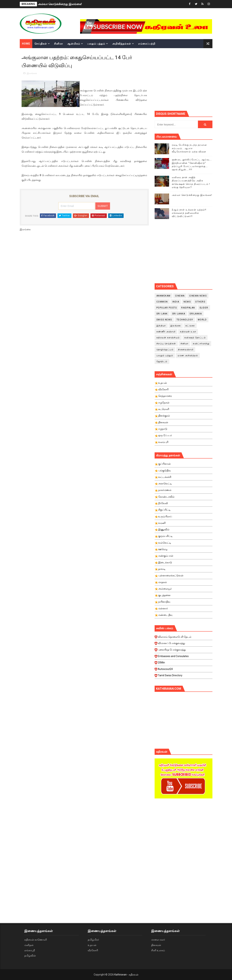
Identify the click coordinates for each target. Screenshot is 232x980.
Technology (185, 320)
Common (162, 302)
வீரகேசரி (93, 950)
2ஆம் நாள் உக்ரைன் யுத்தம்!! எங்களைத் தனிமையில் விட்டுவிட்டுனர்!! (189, 213)
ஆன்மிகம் (74, 44)
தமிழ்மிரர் (93, 940)
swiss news (164, 320)
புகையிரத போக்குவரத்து (184, 651)
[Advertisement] (193, 79)
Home (26, 44)
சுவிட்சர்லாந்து (201, 344)
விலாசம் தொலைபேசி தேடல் (184, 638)
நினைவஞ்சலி (186, 350)
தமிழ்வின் (30, 956)
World (202, 320)
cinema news (198, 296)
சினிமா (58, 44)
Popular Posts (167, 308)
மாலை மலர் (158, 940)
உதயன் (92, 945)
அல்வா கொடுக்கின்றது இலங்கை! (60, 4)
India (176, 302)
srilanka (196, 314)
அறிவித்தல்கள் (122, 44)
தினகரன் (156, 945)
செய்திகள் (41, 44)
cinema (180, 296)
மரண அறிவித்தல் (188, 356)
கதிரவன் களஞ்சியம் (168, 338)
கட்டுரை (190, 326)
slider (204, 308)
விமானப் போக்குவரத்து (184, 644)
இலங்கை (32, 73)
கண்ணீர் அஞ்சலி (166, 332)
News (187, 302)
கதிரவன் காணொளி (36, 940)
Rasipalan (188, 308)
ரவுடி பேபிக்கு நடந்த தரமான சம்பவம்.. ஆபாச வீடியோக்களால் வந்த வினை (189, 148)
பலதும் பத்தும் (96, 44)
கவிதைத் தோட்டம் (195, 338)
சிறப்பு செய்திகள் (166, 344)
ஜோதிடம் (162, 361)
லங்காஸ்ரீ (30, 950)
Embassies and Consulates (184, 657)
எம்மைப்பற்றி (147, 44)
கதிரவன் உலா (188, 332)
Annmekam (163, 296)
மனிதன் (29, 945)
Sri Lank (162, 314)
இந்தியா (161, 326)
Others (200, 302)
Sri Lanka (179, 314)
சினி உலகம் (158, 950)
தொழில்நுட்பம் (165, 350)
